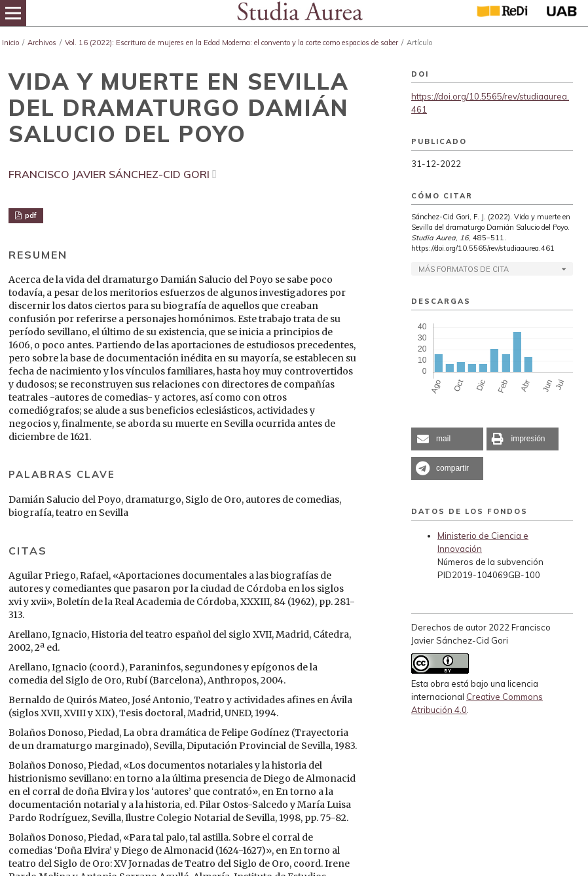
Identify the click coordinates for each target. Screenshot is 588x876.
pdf (30, 215)
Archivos (42, 43)
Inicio (10, 43)
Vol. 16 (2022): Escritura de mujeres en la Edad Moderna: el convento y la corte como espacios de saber (231, 43)
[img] (300, 13)
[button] (447, 439)
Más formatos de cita (464, 269)
